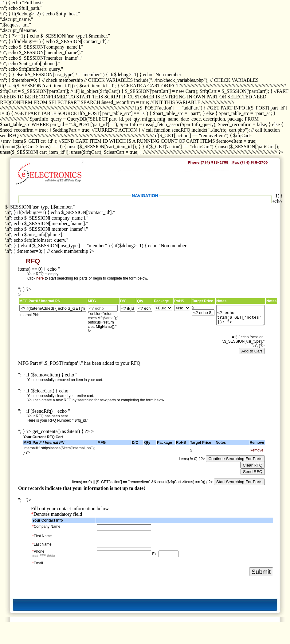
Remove (257, 450)
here (40, 278)
